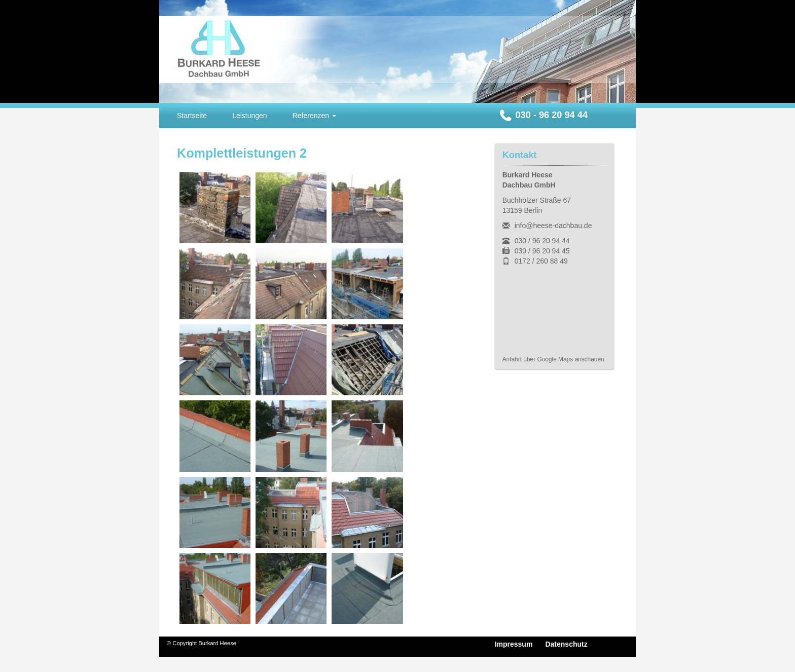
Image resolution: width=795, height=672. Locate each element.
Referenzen (314, 116)
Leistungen (250, 116)
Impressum (514, 644)
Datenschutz (566, 644)
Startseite (192, 116)
